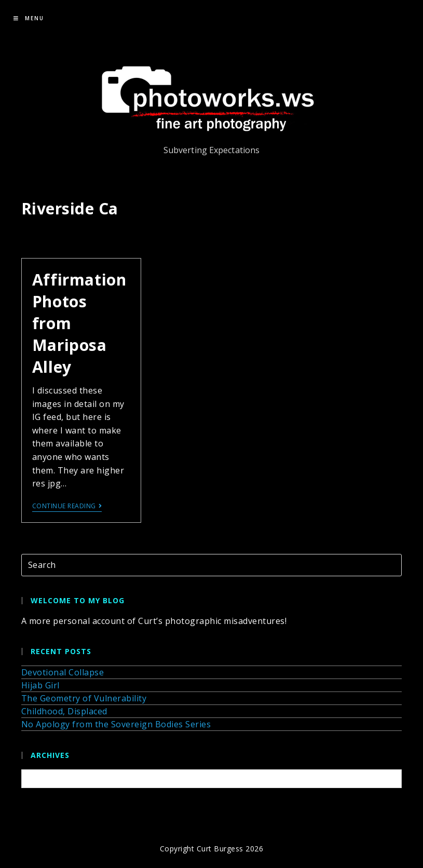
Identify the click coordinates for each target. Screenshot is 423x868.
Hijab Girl (40, 685)
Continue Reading (67, 506)
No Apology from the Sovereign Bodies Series (116, 724)
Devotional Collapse (63, 672)
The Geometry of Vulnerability (84, 698)
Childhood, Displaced (64, 711)
